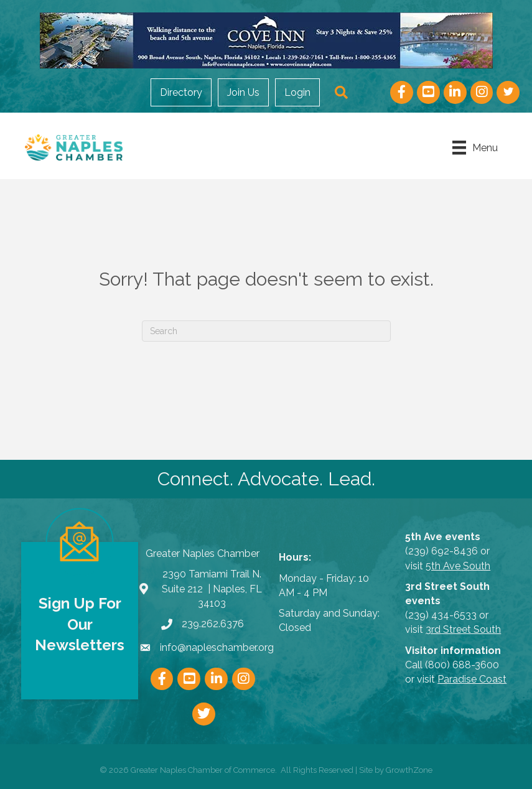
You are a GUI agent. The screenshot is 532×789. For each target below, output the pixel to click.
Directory (181, 92)
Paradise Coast (472, 679)
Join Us (243, 92)
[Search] (266, 331)
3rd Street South (463, 629)
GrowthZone (409, 770)
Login (297, 92)
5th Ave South (458, 566)
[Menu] (475, 147)
